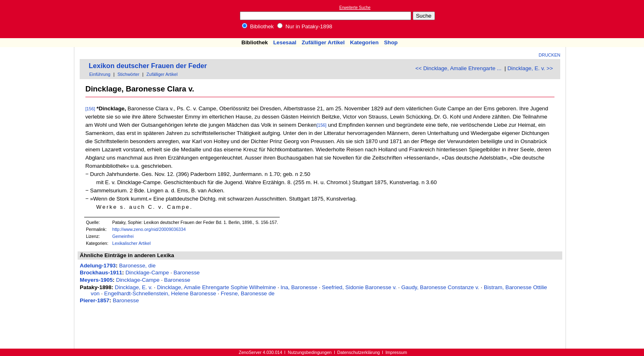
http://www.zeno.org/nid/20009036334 (149, 229)
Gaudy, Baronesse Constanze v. (440, 287)
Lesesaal (285, 42)
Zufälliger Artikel (323, 42)
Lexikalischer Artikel (131, 243)
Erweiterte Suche (355, 8)
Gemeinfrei (123, 236)
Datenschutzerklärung (359, 352)
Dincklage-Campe (147, 273)
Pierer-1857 (94, 300)
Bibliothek (258, 26)
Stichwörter (128, 74)
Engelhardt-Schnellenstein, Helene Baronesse (160, 293)
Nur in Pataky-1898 (305, 26)
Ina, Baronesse (299, 287)
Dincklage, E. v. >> (530, 68)
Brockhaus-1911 (101, 273)
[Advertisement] (606, 19)
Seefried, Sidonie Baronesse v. (359, 287)
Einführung (100, 74)
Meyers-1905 (96, 280)
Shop (391, 42)
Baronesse (187, 273)
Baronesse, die (137, 266)
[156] (90, 109)
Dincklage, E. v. (134, 287)
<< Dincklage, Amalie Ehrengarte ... (458, 68)
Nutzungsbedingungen (310, 352)
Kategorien (364, 42)
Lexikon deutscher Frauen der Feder (148, 66)
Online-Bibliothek (39, 19)
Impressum (396, 352)
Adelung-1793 (98, 266)
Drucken (550, 55)
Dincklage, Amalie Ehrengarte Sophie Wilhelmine (216, 287)
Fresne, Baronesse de (247, 293)
